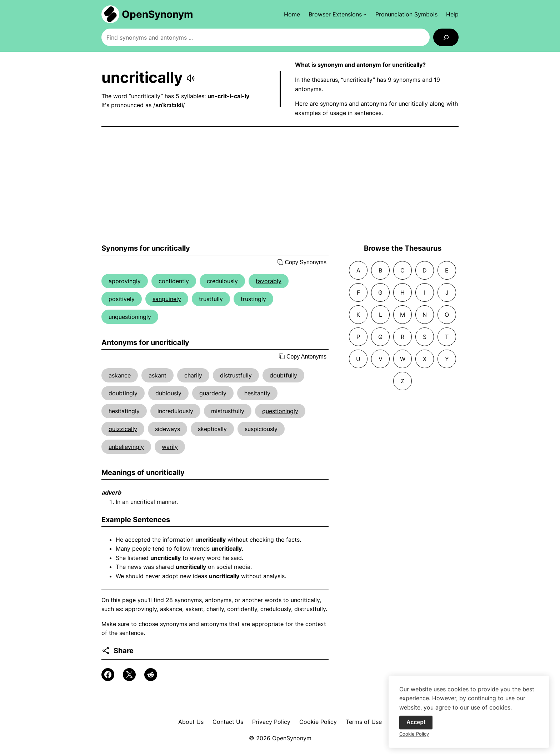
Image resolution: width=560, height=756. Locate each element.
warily (170, 447)
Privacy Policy (271, 722)
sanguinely (167, 299)
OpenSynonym (157, 14)
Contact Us (228, 722)
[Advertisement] (280, 185)
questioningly (280, 411)
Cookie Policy (318, 722)
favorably (269, 281)
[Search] (446, 37)
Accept (416, 725)
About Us (191, 722)
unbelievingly (126, 447)
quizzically (123, 429)
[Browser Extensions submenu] (338, 14)
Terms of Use (364, 722)
